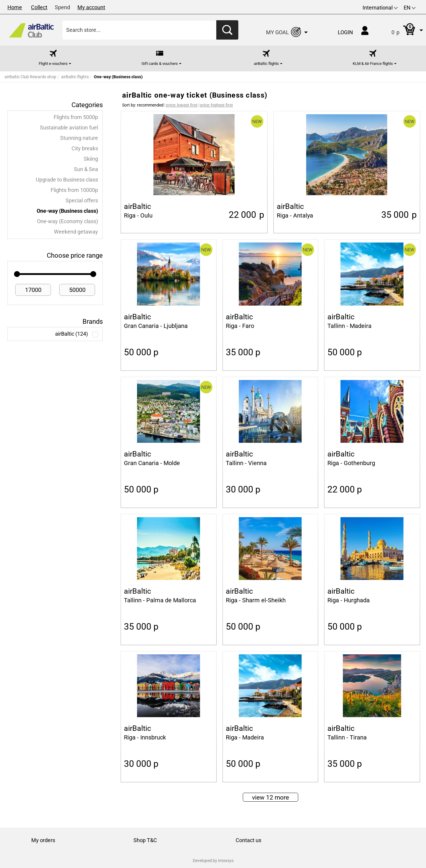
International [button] (380, 8)
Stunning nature (79, 138)
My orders (43, 840)
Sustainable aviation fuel (69, 128)
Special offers (82, 201)
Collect (39, 7)
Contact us (248, 840)
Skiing (91, 159)
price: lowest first (182, 105)
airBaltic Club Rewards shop (30, 77)
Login (345, 32)
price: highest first (217, 105)
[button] (401, 30)
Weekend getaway (76, 232)
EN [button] (410, 8)
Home (15, 7)
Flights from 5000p (76, 117)
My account (91, 7)
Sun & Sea (86, 169)
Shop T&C (145, 840)
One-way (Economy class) (67, 221)
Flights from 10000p (74, 190)
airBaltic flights (75, 77)
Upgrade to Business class (67, 180)
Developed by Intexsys (213, 861)
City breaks (85, 148)
